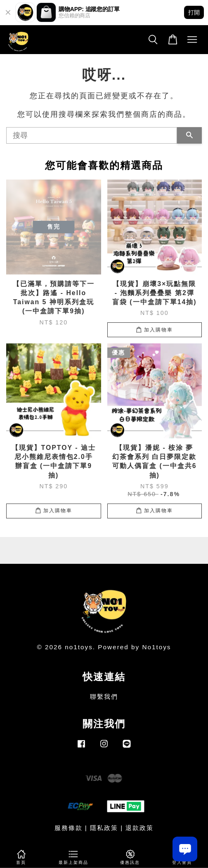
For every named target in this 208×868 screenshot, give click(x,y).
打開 (194, 12)
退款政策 (139, 828)
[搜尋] (92, 135)
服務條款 (69, 828)
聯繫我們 (104, 697)
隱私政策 (104, 828)
